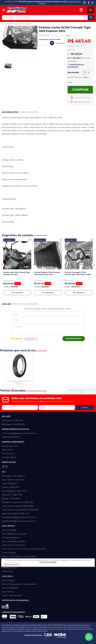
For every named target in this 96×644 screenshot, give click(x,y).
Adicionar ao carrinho (82, 97)
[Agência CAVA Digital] (48, 635)
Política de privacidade (12, 595)
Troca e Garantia (9, 553)
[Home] (20, 10)
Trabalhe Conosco (10, 568)
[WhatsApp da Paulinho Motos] (93, 3)
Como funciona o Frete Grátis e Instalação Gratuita (24, 549)
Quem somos (8, 592)
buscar (91, 18)
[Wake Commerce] (60, 635)
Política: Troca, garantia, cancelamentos (19, 556)
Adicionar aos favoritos (82, 102)
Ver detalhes (17, 293)
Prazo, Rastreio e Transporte (14, 534)
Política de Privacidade (48, 562)
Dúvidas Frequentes (11, 538)
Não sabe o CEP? (60, 43)
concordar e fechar (11, 564)
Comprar (80, 90)
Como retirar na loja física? (14, 545)
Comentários (48, 329)
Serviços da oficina (10, 588)
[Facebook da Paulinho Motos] (89, 3)
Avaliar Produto (74, 339)
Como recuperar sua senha (14, 541)
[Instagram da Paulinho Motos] (84, 3)
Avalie (68, 35)
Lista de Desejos (9, 530)
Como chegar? (8, 580)
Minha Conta (7, 571)
